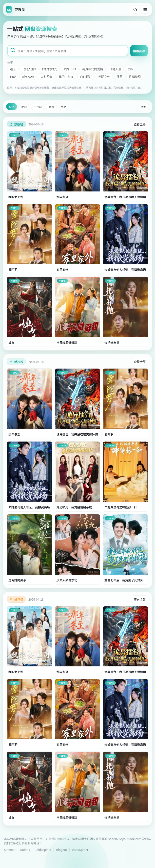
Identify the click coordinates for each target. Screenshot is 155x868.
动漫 (51, 107)
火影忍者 (46, 77)
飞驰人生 (115, 69)
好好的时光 (50, 69)
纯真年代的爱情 (93, 69)
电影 (24, 107)
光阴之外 (104, 77)
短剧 (12, 107)
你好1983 (70, 69)
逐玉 (13, 69)
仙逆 (13, 77)
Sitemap (10, 850)
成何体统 (28, 77)
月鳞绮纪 (135, 77)
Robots (25, 850)
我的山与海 (66, 77)
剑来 (131, 69)
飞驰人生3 (29, 69)
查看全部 (140, 124)
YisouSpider (80, 850)
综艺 (64, 107)
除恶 (119, 77)
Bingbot (61, 850)
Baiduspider (43, 850)
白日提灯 (86, 77)
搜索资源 (139, 51)
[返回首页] (15, 9)
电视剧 (38, 107)
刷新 (143, 107)
